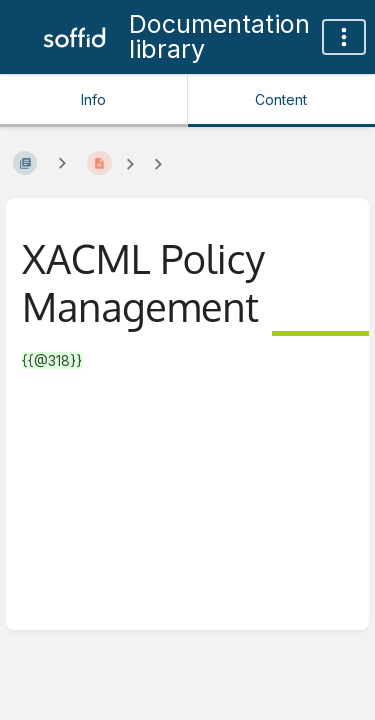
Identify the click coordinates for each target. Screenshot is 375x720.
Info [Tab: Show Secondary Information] (93, 99)
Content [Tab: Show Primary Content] (281, 99)
